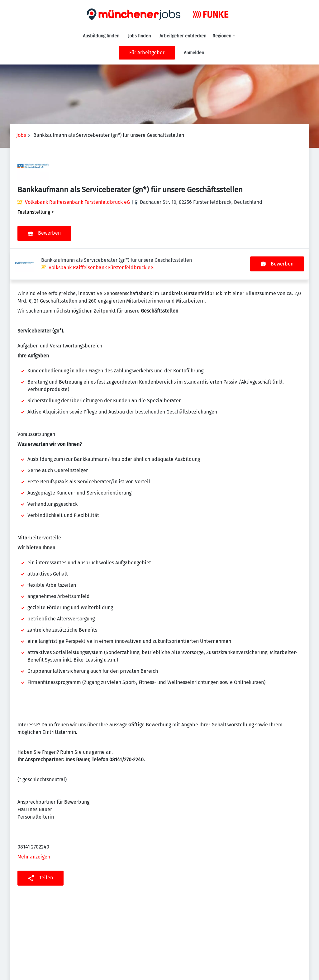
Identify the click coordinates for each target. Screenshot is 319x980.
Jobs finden (139, 36)
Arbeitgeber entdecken (183, 36)
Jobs (21, 135)
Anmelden (194, 53)
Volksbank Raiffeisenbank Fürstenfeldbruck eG (77, 202)
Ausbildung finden (101, 36)
